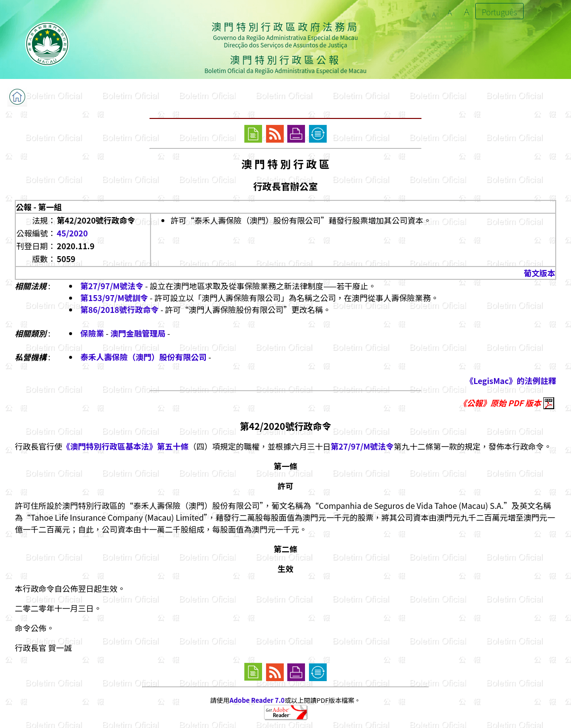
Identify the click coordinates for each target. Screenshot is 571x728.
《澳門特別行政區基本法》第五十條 (125, 446)
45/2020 (72, 233)
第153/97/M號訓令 (114, 298)
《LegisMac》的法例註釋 (511, 381)
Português (499, 12)
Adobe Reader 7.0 (257, 700)
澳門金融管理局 (138, 333)
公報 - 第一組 (39, 207)
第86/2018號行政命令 (120, 309)
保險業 (92, 333)
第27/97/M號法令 (112, 286)
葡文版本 (539, 273)
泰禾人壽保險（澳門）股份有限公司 (144, 357)
